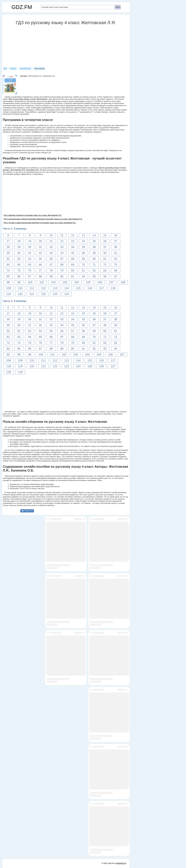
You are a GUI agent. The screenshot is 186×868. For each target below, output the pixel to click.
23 (73, 241)
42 (40, 253)
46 (83, 325)
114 (67, 288)
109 (9, 288)
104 (77, 282)
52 (8, 259)
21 (51, 241)
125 (90, 366)
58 (73, 259)
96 (105, 276)
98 (8, 282)
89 (51, 276)
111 (32, 288)
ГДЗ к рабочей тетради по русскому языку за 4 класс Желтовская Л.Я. (33, 215)
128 (9, 372)
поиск (118, 7)
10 (51, 235)
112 (43, 288)
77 (40, 270)
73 (116, 265)
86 (19, 276)
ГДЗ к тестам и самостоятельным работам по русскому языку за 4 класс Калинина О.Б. (40, 223)
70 (83, 265)
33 (62, 247)
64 (19, 265)
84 (116, 270)
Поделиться (29, 511)
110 (20, 288)
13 (83, 235)
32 (51, 247)
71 (94, 265)
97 (116, 276)
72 (105, 265)
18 (19, 241)
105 (88, 282)
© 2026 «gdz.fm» (108, 863)
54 (30, 259)
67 (51, 265)
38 (116, 247)
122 (43, 294)
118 (113, 288)
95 (94, 276)
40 (19, 253)
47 (94, 325)
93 (105, 349)
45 (73, 253)
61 (105, 259)
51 (116, 253)
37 (105, 247)
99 (19, 282)
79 (62, 270)
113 (55, 288)
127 (113, 366)
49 (94, 253)
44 (62, 253)
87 (30, 276)
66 (40, 265)
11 (62, 235)
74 (8, 270)
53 (19, 259)
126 (102, 366)
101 (42, 282)
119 (9, 294)
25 (94, 241)
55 (40, 259)
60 (94, 259)
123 (55, 294)
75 (19, 270)
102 (53, 282)
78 (51, 270)
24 (83, 241)
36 (94, 247)
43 (51, 253)
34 (73, 247)
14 (94, 235)
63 (8, 265)
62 (116, 259)
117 (102, 288)
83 (105, 270)
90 (62, 276)
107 (111, 282)
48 (83, 253)
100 (30, 282)
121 (32, 294)
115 (78, 288)
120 (20, 294)
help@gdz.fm (121, 863)
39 (8, 253)
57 (62, 259)
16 (116, 235)
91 (73, 276)
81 (83, 270)
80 (73, 270)
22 (62, 241)
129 (20, 372)
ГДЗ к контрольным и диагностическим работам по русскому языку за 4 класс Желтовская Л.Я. (43, 219)
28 (8, 247)
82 (94, 270)
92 (94, 349)
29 (19, 247)
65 (30, 265)
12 (73, 235)
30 (30, 247)
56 (51, 259)
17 (8, 241)
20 (40, 241)
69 (73, 265)
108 (123, 282)
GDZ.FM (22, 7)
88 (40, 276)
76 (30, 270)
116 (90, 288)
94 (83, 276)
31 (40, 247)
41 (30, 253)
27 (116, 241)
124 (67, 294)
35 (83, 247)
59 (83, 259)
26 (105, 241)
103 (65, 282)
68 (62, 265)
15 (105, 235)
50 (105, 253)
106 (100, 282)
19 (30, 241)
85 (8, 276)
